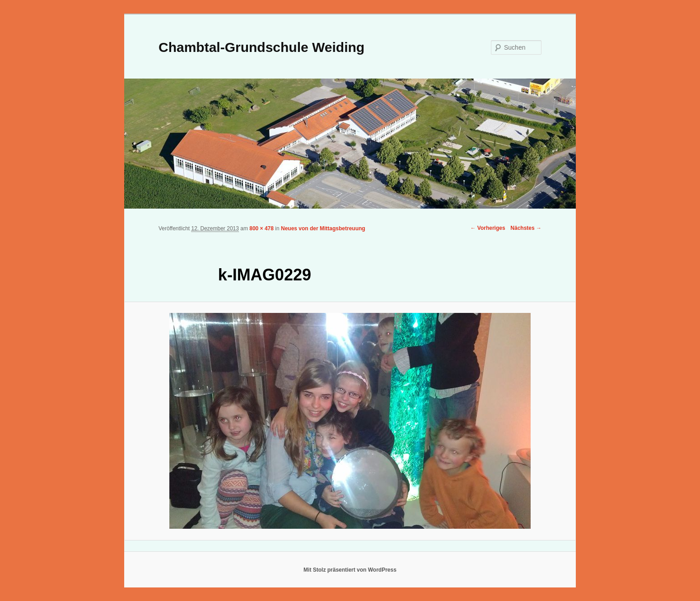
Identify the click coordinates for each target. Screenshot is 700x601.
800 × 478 (261, 228)
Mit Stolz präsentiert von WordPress (350, 570)
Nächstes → (526, 228)
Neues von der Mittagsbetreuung (323, 228)
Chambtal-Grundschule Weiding (261, 47)
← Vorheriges (488, 228)
